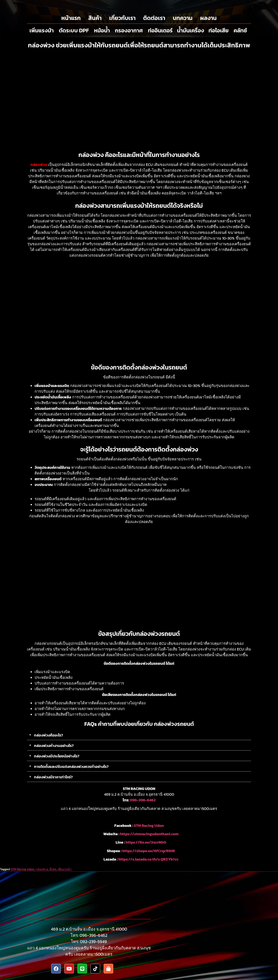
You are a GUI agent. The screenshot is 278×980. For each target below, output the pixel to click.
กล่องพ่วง (42, 869)
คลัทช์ (240, 30)
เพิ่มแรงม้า (42, 30)
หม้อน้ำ (102, 30)
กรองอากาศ (129, 30)
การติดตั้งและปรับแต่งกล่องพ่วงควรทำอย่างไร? (71, 767)
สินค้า (95, 18)
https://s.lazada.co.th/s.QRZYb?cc (148, 859)
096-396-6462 (143, 800)
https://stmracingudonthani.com (149, 834)
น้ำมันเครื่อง (191, 30)
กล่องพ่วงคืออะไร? (49, 735)
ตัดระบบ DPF (74, 30)
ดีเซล (53, 869)
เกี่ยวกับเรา (122, 18)
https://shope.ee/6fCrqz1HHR (149, 851)
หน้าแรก (71, 18)
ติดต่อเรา (154, 18)
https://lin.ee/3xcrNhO (146, 842)
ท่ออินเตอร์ (160, 30)
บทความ (183, 18)
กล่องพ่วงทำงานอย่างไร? (54, 746)
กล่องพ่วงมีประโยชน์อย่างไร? (57, 756)
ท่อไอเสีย (219, 30)
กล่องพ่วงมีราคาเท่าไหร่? (53, 777)
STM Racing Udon (149, 826)
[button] (139, 735)
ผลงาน (208, 18)
